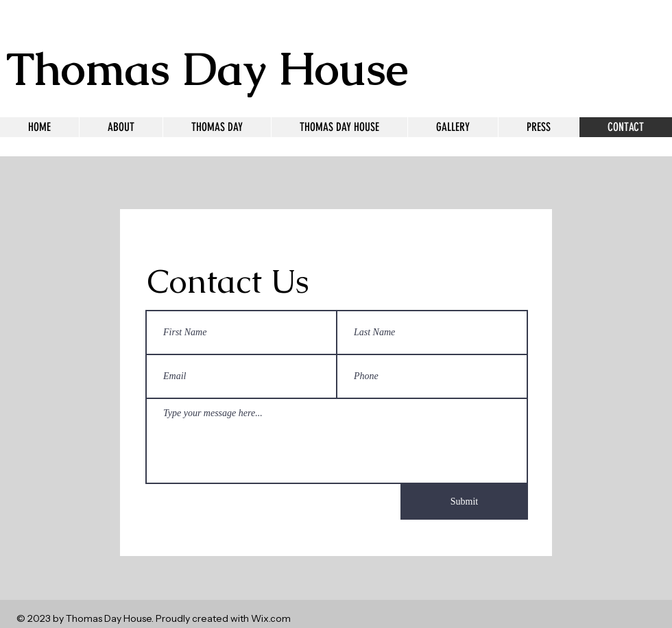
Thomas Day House (207, 69)
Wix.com (271, 618)
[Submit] (464, 502)
